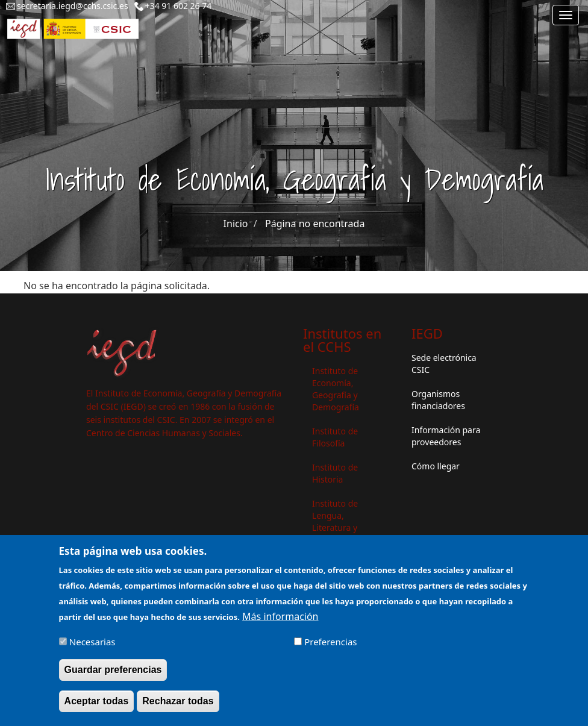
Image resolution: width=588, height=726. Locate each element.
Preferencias (330, 648)
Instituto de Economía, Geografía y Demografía (336, 389)
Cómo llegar (436, 466)
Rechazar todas (178, 708)
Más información (280, 623)
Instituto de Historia (335, 473)
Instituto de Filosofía (335, 437)
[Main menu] (566, 15)
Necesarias (92, 648)
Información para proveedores (446, 436)
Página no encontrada (315, 224)
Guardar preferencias (113, 676)
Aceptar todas (97, 708)
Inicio (236, 224)
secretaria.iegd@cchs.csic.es (73, 6)
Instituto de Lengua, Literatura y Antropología (338, 521)
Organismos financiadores (438, 400)
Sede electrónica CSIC (444, 364)
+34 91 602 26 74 (179, 6)
